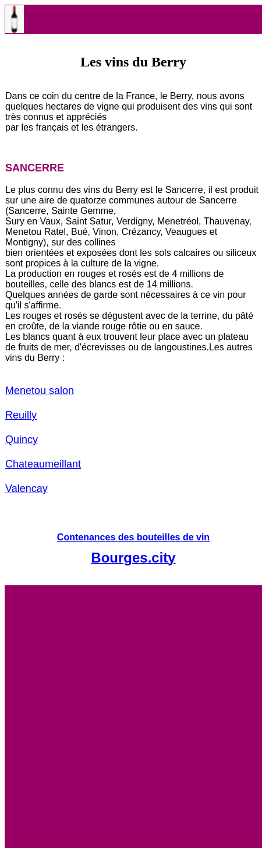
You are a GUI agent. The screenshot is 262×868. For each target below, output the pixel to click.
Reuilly (21, 415)
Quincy (22, 440)
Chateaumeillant (43, 464)
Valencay (26, 489)
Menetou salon (40, 391)
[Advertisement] (131, 717)
